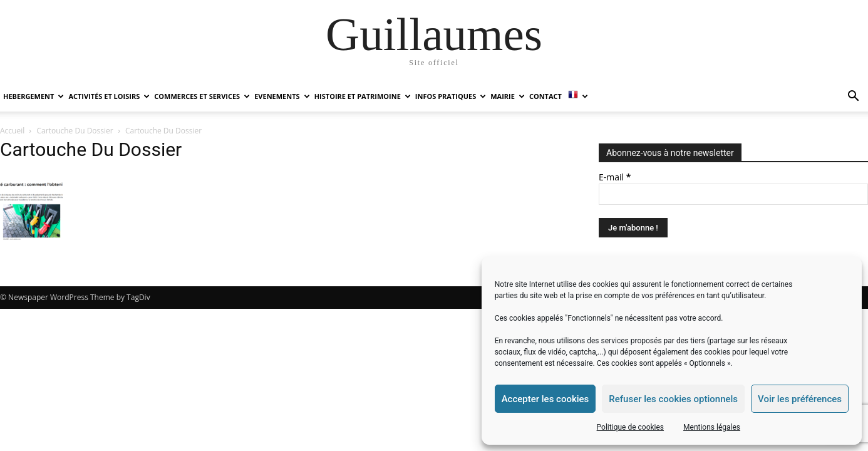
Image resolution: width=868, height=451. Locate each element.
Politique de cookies (630, 427)
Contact (545, 96)
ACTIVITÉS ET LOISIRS (109, 96)
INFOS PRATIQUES (451, 96)
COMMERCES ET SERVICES (202, 96)
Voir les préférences (800, 399)
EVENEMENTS (282, 96)
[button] (853, 97)
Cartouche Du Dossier (75, 131)
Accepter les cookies (545, 399)
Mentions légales (712, 427)
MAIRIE (508, 96)
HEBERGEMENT (34, 96)
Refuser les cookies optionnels (673, 399)
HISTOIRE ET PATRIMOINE (363, 96)
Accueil (12, 131)
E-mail (615, 177)
